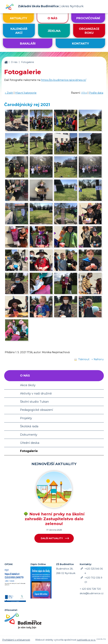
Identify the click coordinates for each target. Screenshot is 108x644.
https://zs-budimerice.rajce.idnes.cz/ (64, 80)
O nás (14, 62)
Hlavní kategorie (26, 93)
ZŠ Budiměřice (6, 62)
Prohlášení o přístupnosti (16, 640)
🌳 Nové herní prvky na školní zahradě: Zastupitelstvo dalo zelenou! (54, 519)
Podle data (96, 93)
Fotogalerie (28, 62)
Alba (84, 93)
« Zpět (9, 93)
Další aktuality (52, 538)
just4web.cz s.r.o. (86, 640)
